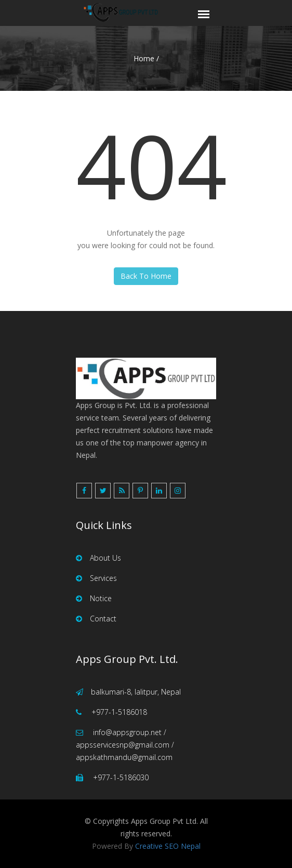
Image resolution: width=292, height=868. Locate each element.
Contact (96, 619)
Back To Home (146, 276)
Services (96, 578)
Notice (94, 598)
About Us (98, 558)
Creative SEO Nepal (168, 846)
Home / (146, 58)
